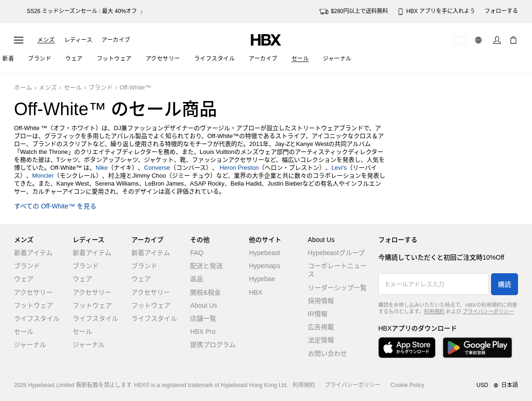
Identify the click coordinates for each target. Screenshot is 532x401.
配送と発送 (206, 266)
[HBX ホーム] (266, 39)
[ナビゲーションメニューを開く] (19, 40)
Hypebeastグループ (336, 253)
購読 (505, 284)
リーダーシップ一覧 (337, 288)
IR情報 (318, 314)
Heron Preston (239, 168)
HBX (256, 292)
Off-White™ (135, 87)
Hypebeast (264, 253)
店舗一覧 (203, 318)
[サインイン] (497, 40)
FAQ (197, 253)
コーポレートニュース (337, 270)
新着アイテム (33, 253)
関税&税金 (205, 292)
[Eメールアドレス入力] (433, 284)
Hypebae (262, 279)
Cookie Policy (407, 385)
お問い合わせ (327, 353)
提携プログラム (213, 345)
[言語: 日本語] (480, 40)
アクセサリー (33, 292)
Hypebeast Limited (51, 385)
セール (73, 87)
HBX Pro (203, 332)
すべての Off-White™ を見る (55, 206)
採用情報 (321, 301)
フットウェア (34, 305)
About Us (204, 305)
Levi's (339, 168)
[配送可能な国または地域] (460, 40)
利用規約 (434, 311)
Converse (157, 168)
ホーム (23, 87)
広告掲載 (321, 327)
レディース (78, 40)
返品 (197, 279)
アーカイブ (116, 40)
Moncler (43, 176)
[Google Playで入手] (477, 348)
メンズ (46, 40)
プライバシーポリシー (488, 311)
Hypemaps (264, 266)
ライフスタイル (37, 318)
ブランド (101, 87)
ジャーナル (30, 345)
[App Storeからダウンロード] (407, 348)
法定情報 (321, 340)
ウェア (24, 279)
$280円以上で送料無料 (354, 12)
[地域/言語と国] (491, 386)
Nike (102, 168)
